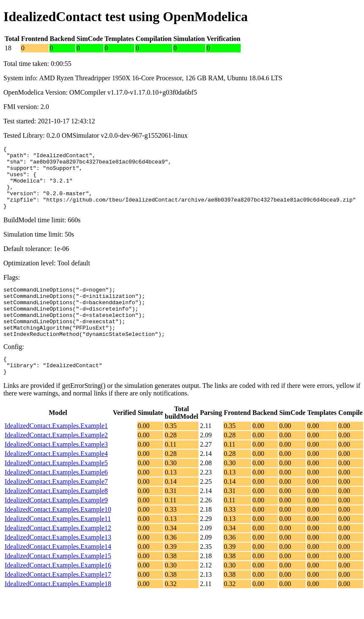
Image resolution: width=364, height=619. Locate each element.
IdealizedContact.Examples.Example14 (58, 573)
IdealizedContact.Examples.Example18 (58, 610)
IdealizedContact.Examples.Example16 (58, 592)
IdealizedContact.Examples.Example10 (58, 536)
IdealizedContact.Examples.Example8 (56, 517)
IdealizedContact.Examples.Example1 (56, 452)
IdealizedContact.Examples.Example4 (56, 480)
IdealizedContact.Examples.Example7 (56, 508)
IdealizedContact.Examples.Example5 (56, 489)
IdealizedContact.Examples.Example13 (58, 564)
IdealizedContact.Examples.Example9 (56, 527)
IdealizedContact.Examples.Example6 (56, 499)
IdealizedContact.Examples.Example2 (56, 462)
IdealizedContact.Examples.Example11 (58, 545)
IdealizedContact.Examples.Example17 (58, 601)
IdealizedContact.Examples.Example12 (58, 555)
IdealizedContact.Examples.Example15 (58, 582)
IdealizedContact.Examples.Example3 (56, 471)
